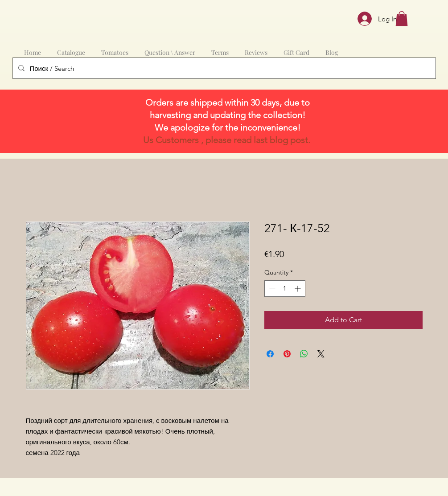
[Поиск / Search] (223, 68)
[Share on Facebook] (270, 354)
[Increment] (298, 289)
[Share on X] (321, 354)
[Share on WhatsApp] (304, 354)
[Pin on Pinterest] (287, 354)
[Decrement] (271, 289)
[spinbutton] (285, 289)
